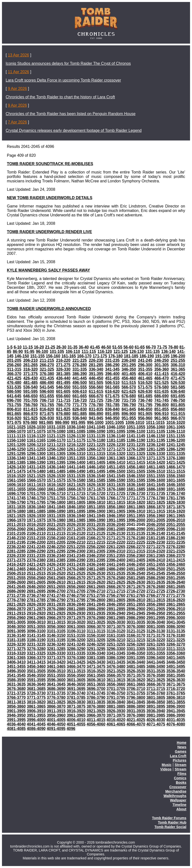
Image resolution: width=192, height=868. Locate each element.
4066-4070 (136, 724)
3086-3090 (176, 627)
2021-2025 (56, 525)
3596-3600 (56, 680)
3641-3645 (56, 684)
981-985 (46, 423)
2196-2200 (36, 542)
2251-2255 (76, 547)
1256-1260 (56, 449)
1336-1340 (16, 458)
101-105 (57, 352)
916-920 (14, 418)
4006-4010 (76, 720)
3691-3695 (76, 689)
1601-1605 (176, 480)
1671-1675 (96, 489)
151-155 (37, 356)
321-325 (47, 369)
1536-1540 (96, 476)
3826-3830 (76, 702)
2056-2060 (16, 529)
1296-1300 (36, 454)
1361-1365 (116, 458)
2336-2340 (56, 556)
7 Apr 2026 (17, 122)
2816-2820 (176, 600)
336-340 (96, 369)
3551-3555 (56, 675)
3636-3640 (36, 684)
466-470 (162, 378)
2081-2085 (116, 529)
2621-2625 (116, 582)
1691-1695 (176, 489)
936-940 (80, 418)
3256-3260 (136, 644)
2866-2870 (16, 609)
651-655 (47, 396)
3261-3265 (156, 644)
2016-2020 (36, 525)
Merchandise (176, 791)
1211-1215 (56, 445)
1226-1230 (116, 445)
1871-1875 (176, 507)
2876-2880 (56, 609)
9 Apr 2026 (17, 89)
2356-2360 (136, 556)
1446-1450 (96, 467)
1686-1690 (156, 489)
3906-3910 (36, 711)
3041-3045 (176, 622)
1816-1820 (136, 502)
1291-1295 (16, 454)
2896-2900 (136, 609)
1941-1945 (96, 516)
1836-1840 (36, 507)
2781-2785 (36, 600)
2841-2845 (96, 604)
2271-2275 (156, 547)
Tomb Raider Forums (169, 818)
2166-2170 (96, 538)
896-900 (129, 414)
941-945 (96, 418)
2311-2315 (136, 551)
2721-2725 (156, 591)
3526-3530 (136, 671)
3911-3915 (56, 711)
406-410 (145, 374)
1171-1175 (76, 440)
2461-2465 (16, 569)
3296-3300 (116, 649)
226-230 (96, 360)
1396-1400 (76, 462)
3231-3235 (36, 644)
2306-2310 (116, 551)
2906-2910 (176, 609)
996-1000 (95, 423)
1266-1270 (96, 449)
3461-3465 (56, 667)
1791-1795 (36, 502)
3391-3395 (136, 658)
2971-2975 (76, 618)
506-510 (112, 383)
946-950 (112, 418)
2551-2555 (16, 578)
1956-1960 (156, 516)
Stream (181, 765)
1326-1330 (156, 454)
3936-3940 (156, 711)
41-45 (95, 347)
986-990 (62, 423)
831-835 (96, 409)
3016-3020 (76, 622)
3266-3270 (176, 644)
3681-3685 (36, 689)
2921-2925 (56, 613)
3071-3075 (116, 627)
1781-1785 (176, 498)
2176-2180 (136, 538)
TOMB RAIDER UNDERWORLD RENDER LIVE (49, 232)
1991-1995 (116, 520)
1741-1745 (16, 498)
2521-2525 (76, 573)
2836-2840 (76, 604)
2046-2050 (156, 525)
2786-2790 (56, 600)
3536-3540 (176, 671)
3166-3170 (136, 635)
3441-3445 (156, 662)
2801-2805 (116, 600)
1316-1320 (116, 454)
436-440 (63, 378)
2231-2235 (176, 542)
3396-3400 (156, 658)
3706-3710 (136, 689)
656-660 (63, 396)
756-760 (31, 405)
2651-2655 (56, 587)
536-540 (31, 387)
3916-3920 (76, 711)
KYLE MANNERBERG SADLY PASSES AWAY (48, 270)
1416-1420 (156, 462)
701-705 (31, 400)
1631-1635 (116, 485)
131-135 (153, 352)
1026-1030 (36, 427)
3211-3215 (136, 640)
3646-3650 (76, 684)
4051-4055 (76, 724)
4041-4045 (36, 724)
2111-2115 (56, 533)
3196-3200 (76, 640)
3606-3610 (96, 680)
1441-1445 (76, 467)
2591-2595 (176, 578)
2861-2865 (176, 604)
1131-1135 (96, 436)
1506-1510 (156, 471)
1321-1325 (136, 454)
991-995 (78, 423)
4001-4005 (56, 720)
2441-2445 (116, 564)
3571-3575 (136, 675)
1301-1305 (56, 454)
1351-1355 (76, 458)
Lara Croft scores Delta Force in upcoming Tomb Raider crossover (63, 80)
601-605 (63, 391)
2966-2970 (56, 618)
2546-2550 (176, 573)
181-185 (131, 356)
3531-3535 (156, 671)
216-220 (63, 360)
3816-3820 (36, 702)
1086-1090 (96, 431)
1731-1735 (156, 494)
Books (181, 782)
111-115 (89, 352)
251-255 (178, 360)
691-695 (178, 396)
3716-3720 (176, 689)
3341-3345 (116, 653)
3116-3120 (116, 631)
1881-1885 (36, 511)
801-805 (178, 405)
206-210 (31, 360)
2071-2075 (76, 529)
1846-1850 (76, 507)
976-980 (30, 423)
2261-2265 (116, 547)
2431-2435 (76, 564)
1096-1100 (136, 431)
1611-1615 (36, 485)
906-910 (162, 414)
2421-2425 (36, 564)
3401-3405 (176, 658)
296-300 (145, 365)
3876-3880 (96, 706)
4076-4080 (176, 724)
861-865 (14, 414)
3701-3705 (116, 689)
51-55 (117, 347)
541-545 (47, 387)
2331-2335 (36, 556)
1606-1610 (16, 485)
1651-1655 (16, 489)
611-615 (96, 391)
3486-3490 (156, 667)
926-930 (47, 418)
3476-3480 (116, 667)
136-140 (169, 352)
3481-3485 (136, 667)
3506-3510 (56, 671)
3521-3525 (116, 671)
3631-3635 (16, 684)
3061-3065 (76, 627)
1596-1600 (156, 480)
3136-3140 (16, 635)
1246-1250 (16, 449)
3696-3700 (96, 689)
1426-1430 (16, 467)
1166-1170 (56, 440)
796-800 (162, 405)
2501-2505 (176, 569)
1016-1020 (176, 423)
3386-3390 (116, 658)
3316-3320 (16, 653)
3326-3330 (56, 653)
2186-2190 (176, 538)
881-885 (80, 414)
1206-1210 (36, 445)
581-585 (178, 387)
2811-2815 (156, 600)
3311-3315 (176, 649)
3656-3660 (116, 684)
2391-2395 (96, 560)
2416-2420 (16, 564)
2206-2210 (76, 542)
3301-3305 (136, 649)
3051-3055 (36, 627)
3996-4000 (36, 720)
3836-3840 (116, 702)
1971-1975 (36, 520)
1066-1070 (16, 431)
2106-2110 (36, 533)
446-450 (96, 378)
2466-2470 (36, 569)
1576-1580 (76, 480)
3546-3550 (36, 675)
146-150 (22, 356)
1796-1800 (56, 502)
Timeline (179, 805)
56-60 (128, 347)
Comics (180, 778)
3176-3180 (176, 635)
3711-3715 (156, 689)
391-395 (96, 374)
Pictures (180, 760)
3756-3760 (156, 693)
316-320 (31, 369)
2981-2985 (116, 618)
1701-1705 (36, 494)
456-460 (129, 378)
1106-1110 (176, 431)
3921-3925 (96, 711)
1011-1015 (155, 423)
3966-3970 (96, 715)
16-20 (39, 347)
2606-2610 (56, 582)
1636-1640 (136, 485)
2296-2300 (76, 551)
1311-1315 (96, 454)
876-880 (63, 414)
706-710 (47, 400)
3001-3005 (16, 622)
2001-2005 (156, 520)
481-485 (31, 383)
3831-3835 (96, 702)
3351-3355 (156, 653)
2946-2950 (156, 613)
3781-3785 (76, 698)
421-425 (14, 378)
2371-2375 (16, 560)
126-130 (137, 352)
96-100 (42, 352)
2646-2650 (36, 587)
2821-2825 (16, 604)
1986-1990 (96, 520)
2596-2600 (16, 582)
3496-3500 (16, 671)
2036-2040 (116, 525)
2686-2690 (16, 591)
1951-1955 (136, 516)
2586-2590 (156, 578)
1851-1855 (96, 507)
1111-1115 (16, 436)
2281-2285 (16, 551)
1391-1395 (56, 462)
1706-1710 (56, 494)
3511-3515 (76, 671)
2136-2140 (156, 533)
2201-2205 (56, 542)
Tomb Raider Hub (172, 822)
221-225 (80, 360)
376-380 (47, 374)
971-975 (14, 423)
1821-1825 (156, 502)
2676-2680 (156, 587)
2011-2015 (16, 525)
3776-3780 (56, 698)
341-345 (112, 369)
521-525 (162, 383)
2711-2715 (116, 591)
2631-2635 (156, 582)
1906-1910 (136, 511)
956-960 (145, 418)
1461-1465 (156, 467)
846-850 (145, 409)
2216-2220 (116, 542)
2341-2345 (76, 556)
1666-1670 (76, 489)
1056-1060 (156, 427)
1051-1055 (136, 427)
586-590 (14, 391)
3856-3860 (16, 706)
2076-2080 (96, 529)
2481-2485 (96, 569)
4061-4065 (116, 724)
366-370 (14, 374)
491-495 (63, 383)
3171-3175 (156, 635)
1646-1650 (176, 485)
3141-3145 (36, 635)
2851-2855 (136, 604)
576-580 (162, 387)
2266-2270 (136, 547)
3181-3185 (16, 640)
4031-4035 (176, 720)
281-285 (96, 365)
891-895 (112, 414)
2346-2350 (96, 556)
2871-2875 (36, 609)
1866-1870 (156, 507)
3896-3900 (176, 706)
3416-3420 (56, 662)
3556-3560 (76, 675)
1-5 (10, 347)
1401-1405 (96, 462)
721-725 (96, 400)
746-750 (178, 400)
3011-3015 (56, 622)
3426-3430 (96, 662)
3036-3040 (156, 622)
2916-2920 (36, 613)
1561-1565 (16, 480)
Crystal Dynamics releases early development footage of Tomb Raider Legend (74, 130)
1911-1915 (156, 511)
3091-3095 (16, 631)
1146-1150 (156, 436)
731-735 (129, 400)
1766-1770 (116, 498)
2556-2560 (36, 578)
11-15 (28, 347)
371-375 (31, 374)
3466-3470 (76, 667)
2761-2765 (136, 596)
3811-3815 (16, 702)
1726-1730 (136, 494)
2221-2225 (136, 542)
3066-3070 (96, 627)
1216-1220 (76, 445)
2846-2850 (116, 604)
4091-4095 (56, 729)
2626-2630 (136, 582)
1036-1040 (76, 427)
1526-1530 (56, 476)
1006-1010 (135, 423)
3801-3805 (156, 698)
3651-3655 (96, 684)
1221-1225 (96, 445)
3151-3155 (76, 635)
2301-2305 (96, 551)
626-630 (145, 391)
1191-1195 (156, 440)
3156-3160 (96, 635)
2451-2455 (156, 564)
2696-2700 (56, 591)
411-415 (162, 374)
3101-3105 (56, 631)
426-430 (31, 378)
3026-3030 (116, 622)
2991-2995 (156, 618)
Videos (166, 769)
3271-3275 (16, 649)
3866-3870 (56, 706)
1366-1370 (136, 458)
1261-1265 (76, 449)
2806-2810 (136, 600)
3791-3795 (116, 698)
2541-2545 (156, 573)
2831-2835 (56, 604)
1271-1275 (116, 449)
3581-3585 (176, 675)
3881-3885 (116, 706)
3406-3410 (16, 662)
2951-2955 (176, 613)
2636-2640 (176, 582)
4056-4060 (96, 724)
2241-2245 (36, 547)
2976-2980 (96, 618)
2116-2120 (76, 533)
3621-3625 (156, 680)
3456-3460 (36, 667)
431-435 (47, 378)
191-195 (162, 356)
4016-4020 (116, 720)
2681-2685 (176, 587)
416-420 (178, 374)
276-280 (80, 365)
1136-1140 (116, 436)
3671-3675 (176, 684)
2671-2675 (136, 587)
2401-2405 (136, 560)
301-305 (162, 365)
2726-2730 (176, 591)
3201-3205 (96, 640)
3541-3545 (16, 675)
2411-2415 (176, 560)
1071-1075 (36, 431)
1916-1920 (176, 511)
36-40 (84, 347)
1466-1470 (176, 467)
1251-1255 (36, 449)
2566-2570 (76, 578)
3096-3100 (36, 631)
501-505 (96, 383)
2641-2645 (16, 587)
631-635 (162, 391)
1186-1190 (136, 440)
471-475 (178, 378)
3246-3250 (96, 644)
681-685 (145, 396)
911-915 (178, 414)
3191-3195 (56, 640)
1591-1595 (136, 480)
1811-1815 (116, 502)
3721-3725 (16, 693)
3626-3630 (176, 680)
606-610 (80, 391)
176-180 (115, 356)
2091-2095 (156, 529)
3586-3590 (16, 680)
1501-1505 (136, 471)
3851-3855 (176, 702)
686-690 (162, 396)
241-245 (145, 360)
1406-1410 (116, 462)
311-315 (14, 369)
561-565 (112, 387)
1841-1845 (56, 507)
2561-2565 (56, 578)
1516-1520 (16, 476)
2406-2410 (156, 560)
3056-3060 (56, 627)
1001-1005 (115, 423)
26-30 (61, 347)
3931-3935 (136, 711)
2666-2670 (116, 587)
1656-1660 (36, 489)
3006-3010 (36, 622)
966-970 (178, 418)
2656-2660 (76, 587)
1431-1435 (36, 467)
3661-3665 (136, 684)
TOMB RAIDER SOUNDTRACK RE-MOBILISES (50, 164)
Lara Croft (178, 756)
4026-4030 (156, 720)
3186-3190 (36, 640)
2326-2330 (16, 556)
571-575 (145, 387)
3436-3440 (136, 662)
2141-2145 (176, 533)
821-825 (63, 409)
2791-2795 (76, 600)
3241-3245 (76, 644)
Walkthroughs (175, 796)
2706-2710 (96, 591)
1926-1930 (36, 516)
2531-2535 (116, 573)
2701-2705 (76, 591)
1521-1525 (36, 476)
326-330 (63, 369)
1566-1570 (36, 480)
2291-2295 (56, 551)
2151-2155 (36, 538)
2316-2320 (156, 551)
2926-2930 (76, 613)
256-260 (14, 365)
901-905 (145, 414)
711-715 (63, 400)
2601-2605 (36, 582)
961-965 (162, 418)
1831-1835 (16, 507)
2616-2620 (96, 582)
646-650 (31, 396)
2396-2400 (116, 560)
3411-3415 (36, 662)
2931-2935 (96, 613)
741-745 (162, 400)
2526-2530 (96, 573)
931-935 (63, 418)
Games (181, 751)
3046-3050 (16, 627)
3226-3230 (16, 644)
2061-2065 (36, 529)
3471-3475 (96, 667)
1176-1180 (96, 440)
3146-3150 (56, 635)
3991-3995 (16, 720)
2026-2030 (76, 525)
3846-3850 (156, 702)
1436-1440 (56, 467)
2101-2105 (16, 533)
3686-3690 (56, 689)
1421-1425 (176, 462)
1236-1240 (156, 445)
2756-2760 (116, 596)
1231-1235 (136, 445)
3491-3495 (176, 667)
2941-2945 (136, 613)
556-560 (96, 387)
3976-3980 (136, 715)
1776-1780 (156, 498)
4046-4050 (56, 724)
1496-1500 (116, 471)
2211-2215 (96, 542)
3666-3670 (156, 684)
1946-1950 (116, 516)
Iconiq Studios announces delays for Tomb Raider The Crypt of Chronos (68, 63)
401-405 (129, 374)
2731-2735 (16, 596)
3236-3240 (56, 644)
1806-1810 (96, 502)
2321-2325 (176, 551)
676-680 (129, 396)
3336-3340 (96, 653)
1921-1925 (16, 516)
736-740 (145, 400)
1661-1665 (56, 489)
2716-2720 (136, 591)
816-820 (47, 409)
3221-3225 (176, 640)
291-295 (129, 365)
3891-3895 (156, 706)
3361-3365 (16, 658)
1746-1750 (36, 498)
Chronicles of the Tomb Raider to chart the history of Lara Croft (60, 97)
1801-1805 (76, 502)
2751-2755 (96, 596)
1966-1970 (16, 520)
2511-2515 (36, 573)
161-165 (69, 356)
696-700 (14, 400)
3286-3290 (76, 649)
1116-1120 (36, 436)
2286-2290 (36, 551)
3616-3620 (136, 680)
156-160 (53, 356)
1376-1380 (176, 458)
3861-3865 (36, 706)
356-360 (162, 369)
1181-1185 (116, 440)
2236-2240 (16, 547)
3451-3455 (16, 667)
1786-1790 (16, 502)
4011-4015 (96, 720)
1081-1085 (76, 431)
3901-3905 (16, 711)
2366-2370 (176, 556)
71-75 (162, 347)
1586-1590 (116, 480)
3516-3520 (96, 671)
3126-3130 (156, 631)
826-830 (80, 409)
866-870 (31, 414)
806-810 (14, 409)
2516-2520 (56, 573)
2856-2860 (156, 604)
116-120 (105, 352)
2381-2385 (56, 560)
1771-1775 (136, 498)
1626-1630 (96, 485)
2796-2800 (96, 600)
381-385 (63, 374)
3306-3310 (156, 649)
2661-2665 (96, 587)
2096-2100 (176, 529)
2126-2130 (116, 533)
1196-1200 (176, 440)
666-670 (96, 396)
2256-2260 (96, 547)
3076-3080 (136, 627)
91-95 (29, 352)
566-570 (129, 387)
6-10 (18, 347)
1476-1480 (36, 471)
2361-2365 (156, 556)
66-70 (151, 347)
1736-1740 (176, 494)
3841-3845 (136, 702)
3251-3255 (116, 644)
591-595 (31, 391)
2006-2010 (176, 520)
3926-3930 (116, 711)
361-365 (178, 369)
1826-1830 (176, 502)
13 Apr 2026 (18, 55)
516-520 (145, 383)
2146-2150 (16, 538)
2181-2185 (156, 538)
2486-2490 (116, 569)
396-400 (112, 374)
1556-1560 (176, 476)
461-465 (145, 378)
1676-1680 (116, 489)
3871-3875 (76, 706)
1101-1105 (156, 431)
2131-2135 (136, 533)
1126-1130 (76, 436)
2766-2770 (156, 596)
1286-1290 (176, 449)
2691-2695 (36, 591)
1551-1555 (156, 476)
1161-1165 (36, 440)
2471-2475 (56, 569)
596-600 (47, 391)
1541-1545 (116, 476)
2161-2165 (76, 538)
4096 (71, 729)
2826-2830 (36, 604)
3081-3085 (156, 627)
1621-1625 (76, 485)
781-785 (112, 405)
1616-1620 (56, 485)
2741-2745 (56, 596)
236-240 (129, 360)
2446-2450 (136, 564)
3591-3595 (36, 680)
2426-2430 (56, 564)
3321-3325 (36, 653)
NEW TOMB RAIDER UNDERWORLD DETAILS (50, 198)
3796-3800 (136, 698)
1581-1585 (96, 480)
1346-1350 (56, 458)
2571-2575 (96, 578)
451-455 (112, 378)
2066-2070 (56, 529)
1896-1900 (96, 511)
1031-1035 (56, 427)
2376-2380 (36, 560)
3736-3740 (76, 693)
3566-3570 (116, 675)
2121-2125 (96, 533)
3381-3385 (96, 658)
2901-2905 (156, 609)
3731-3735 (56, 693)
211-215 (47, 360)
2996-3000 (176, 618)
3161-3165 (116, 635)
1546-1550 (136, 476)
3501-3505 (36, 671)
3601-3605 (76, 680)
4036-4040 (16, 724)
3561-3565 (96, 675)
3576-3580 (156, 675)
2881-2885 (76, 609)
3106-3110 (76, 631)
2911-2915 (16, 613)
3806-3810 (176, 698)
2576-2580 (116, 578)
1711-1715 (76, 494)
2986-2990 (136, 618)
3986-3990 (176, 715)
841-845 (129, 409)
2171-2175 (116, 538)
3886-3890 (136, 706)
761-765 (47, 405)
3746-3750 (116, 693)
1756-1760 (76, 498)
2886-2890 (96, 609)
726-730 (112, 400)
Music (167, 765)
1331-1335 (176, 454)
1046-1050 (116, 427)
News (182, 747)
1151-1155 (176, 436)
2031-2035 (96, 525)
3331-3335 (76, 653)
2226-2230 (156, 542)
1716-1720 (96, 494)
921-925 (31, 418)
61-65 (140, 347)
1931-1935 (56, 516)
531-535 (14, 387)
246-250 (162, 360)
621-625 (129, 391)
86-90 (18, 352)
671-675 (112, 396)
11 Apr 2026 (18, 72)
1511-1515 (176, 471)
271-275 (63, 365)
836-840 (112, 409)
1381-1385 (16, 462)
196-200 (178, 356)
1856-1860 (116, 507)
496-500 (80, 383)
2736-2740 (36, 596)
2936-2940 (116, 613)
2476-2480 (76, 569)
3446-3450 (176, 662)
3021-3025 (96, 622)
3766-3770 (16, 698)
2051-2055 (176, 525)
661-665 (80, 396)
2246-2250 (56, 547)
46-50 (106, 347)
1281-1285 (156, 449)
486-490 (47, 383)
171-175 (100, 356)
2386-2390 (76, 560)
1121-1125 (56, 436)
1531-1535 (76, 476)
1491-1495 (96, 471)
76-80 (173, 347)
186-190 (147, 356)
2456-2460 (176, 564)
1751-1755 (56, 498)
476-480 (14, 383)
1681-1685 (136, 489)
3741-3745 (96, 693)
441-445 (80, 378)
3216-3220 (156, 640)
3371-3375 (56, 658)
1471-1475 (16, 471)
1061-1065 (176, 427)
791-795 (145, 405)
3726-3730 (36, 693)
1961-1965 (176, 516)
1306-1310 (76, 454)
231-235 (112, 360)
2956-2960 (16, 618)
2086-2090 (136, 529)
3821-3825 (56, 702)
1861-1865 (136, 507)
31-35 (73, 347)
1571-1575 (56, 480)
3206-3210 (116, 640)
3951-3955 (36, 715)
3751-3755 (136, 693)
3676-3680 (16, 689)
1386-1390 (36, 462)
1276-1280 (136, 449)
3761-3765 (176, 693)
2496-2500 (156, 569)
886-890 (96, 414)
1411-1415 (136, 462)
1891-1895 (76, 511)
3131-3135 (176, 631)
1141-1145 (136, 436)
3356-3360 (176, 653)
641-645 (14, 396)
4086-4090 (36, 729)
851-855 (162, 409)
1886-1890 (56, 511)
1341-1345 (36, 458)
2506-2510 (16, 573)
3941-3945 (176, 711)
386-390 (80, 374)
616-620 (112, 391)
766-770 (63, 405)
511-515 (129, 383)
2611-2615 (76, 582)
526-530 (178, 383)
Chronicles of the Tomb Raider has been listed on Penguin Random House (71, 114)
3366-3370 (36, 658)
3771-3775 (36, 698)
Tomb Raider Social (170, 827)
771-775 (80, 405)
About (181, 809)
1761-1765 (96, 498)
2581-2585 (136, 578)
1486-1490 (76, 471)
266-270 (47, 365)
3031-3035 (136, 622)
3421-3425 (76, 662)
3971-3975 (116, 715)
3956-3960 (56, 715)
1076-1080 (56, 431)
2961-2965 (36, 618)
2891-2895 (116, 609)
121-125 (121, 352)
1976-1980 (56, 520)
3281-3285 (56, 649)
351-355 (145, 369)
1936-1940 (76, 516)
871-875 (47, 414)
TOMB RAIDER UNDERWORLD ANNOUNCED (49, 309)
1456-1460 (136, 467)
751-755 (14, 405)
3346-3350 (136, 653)
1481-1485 (56, 471)
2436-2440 (96, 564)
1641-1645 (156, 485)
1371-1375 (156, 458)
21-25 (50, 347)
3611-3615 (116, 680)
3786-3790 (96, 698)
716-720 (80, 400)
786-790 (129, 405)
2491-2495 (136, 569)
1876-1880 (16, 511)
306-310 (178, 365)
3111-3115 (96, 631)
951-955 (129, 418)
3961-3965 (76, 715)
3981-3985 (156, 715)
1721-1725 (116, 494)
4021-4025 (136, 720)
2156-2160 (56, 538)
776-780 (96, 405)
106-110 (73, 352)
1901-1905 (116, 511)
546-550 (63, 387)
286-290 (112, 365)
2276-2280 (176, 547)
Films (182, 774)
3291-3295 (96, 649)
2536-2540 (136, 573)
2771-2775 (176, 596)
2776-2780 (16, 600)
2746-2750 (76, 596)
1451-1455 (116, 467)
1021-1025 (16, 427)
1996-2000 (136, 520)
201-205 (14, 360)
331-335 (80, 369)
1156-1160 (16, 440)
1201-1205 (16, 445)
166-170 (84, 356)
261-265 (31, 365)
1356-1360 (96, 458)
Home (182, 743)
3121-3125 (136, 631)
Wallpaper (178, 800)
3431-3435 (116, 662)
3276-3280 (36, 649)
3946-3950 (16, 715)
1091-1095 (116, 431)
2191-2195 (16, 542)
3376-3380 (76, 658)
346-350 (129, 369)
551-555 (80, 387)
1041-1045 (96, 427)
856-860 (178, 409)
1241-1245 (176, 445)
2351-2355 (116, 556)
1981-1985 (76, 520)
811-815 (31, 409)
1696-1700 (16, 494)
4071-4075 (156, 724)
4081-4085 (16, 729)
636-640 (178, 391)
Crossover (178, 787)
